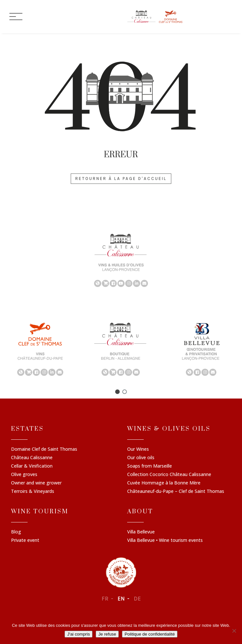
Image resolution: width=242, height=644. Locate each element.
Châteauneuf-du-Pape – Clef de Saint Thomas (176, 492)
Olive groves (24, 475)
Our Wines (138, 449)
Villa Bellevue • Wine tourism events (165, 541)
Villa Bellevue (141, 532)
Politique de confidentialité (150, 634)
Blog (16, 532)
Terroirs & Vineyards (33, 492)
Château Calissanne (32, 458)
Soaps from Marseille (150, 466)
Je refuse (107, 634)
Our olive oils (141, 458)
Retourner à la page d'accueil (121, 179)
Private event (25, 541)
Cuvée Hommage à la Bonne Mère (164, 483)
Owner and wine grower (36, 483)
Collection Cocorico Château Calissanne (169, 475)
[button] (117, 392)
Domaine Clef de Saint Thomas (44, 449)
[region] (121, 260)
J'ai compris (79, 634)
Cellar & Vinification (32, 466)
